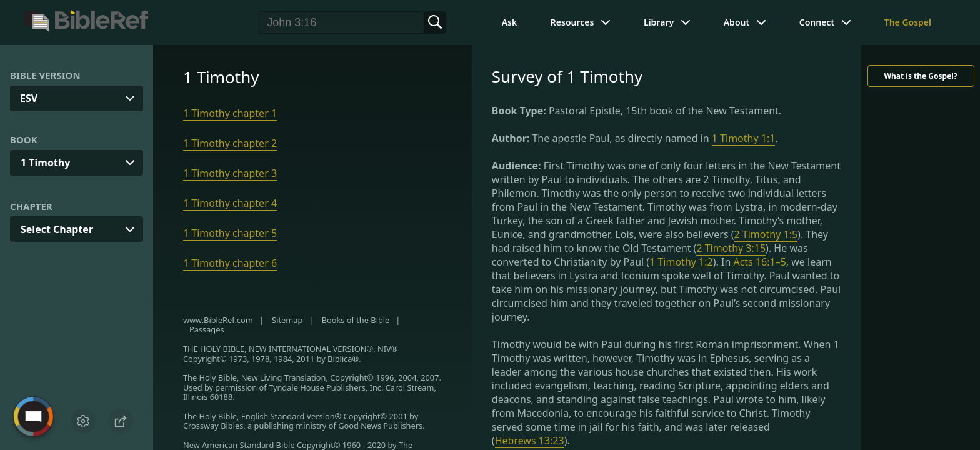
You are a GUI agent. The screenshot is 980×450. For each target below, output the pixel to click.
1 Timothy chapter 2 (230, 143)
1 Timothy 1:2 (681, 262)
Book (24, 139)
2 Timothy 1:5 (766, 234)
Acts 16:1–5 (759, 262)
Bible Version (45, 75)
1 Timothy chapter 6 (230, 263)
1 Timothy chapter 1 (230, 113)
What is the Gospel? (920, 76)
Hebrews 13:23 (530, 441)
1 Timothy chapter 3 (230, 173)
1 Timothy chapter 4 (230, 203)
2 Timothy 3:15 (731, 248)
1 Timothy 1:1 (744, 138)
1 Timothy (45, 162)
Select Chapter (57, 229)
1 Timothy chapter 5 (230, 233)
